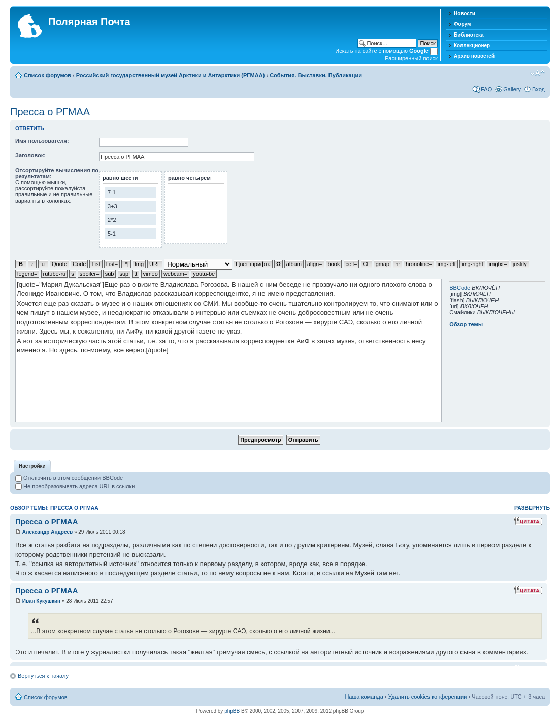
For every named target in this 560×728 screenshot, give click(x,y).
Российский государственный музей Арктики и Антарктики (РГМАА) (171, 75)
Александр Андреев (47, 532)
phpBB (232, 711)
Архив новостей (474, 56)
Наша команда (364, 697)
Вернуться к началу (43, 676)
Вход (538, 89)
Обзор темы (466, 324)
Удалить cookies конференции (428, 697)
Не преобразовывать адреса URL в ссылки (75, 486)
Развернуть (532, 508)
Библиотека (469, 35)
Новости (465, 13)
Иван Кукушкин (41, 601)
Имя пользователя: (42, 141)
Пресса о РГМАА (50, 112)
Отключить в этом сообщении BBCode (69, 478)
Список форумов (47, 75)
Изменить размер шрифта (537, 73)
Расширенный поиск (411, 58)
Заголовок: (30, 155)
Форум (462, 24)
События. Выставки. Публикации (316, 75)
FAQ (486, 89)
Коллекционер (472, 45)
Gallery (512, 89)
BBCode (460, 288)
